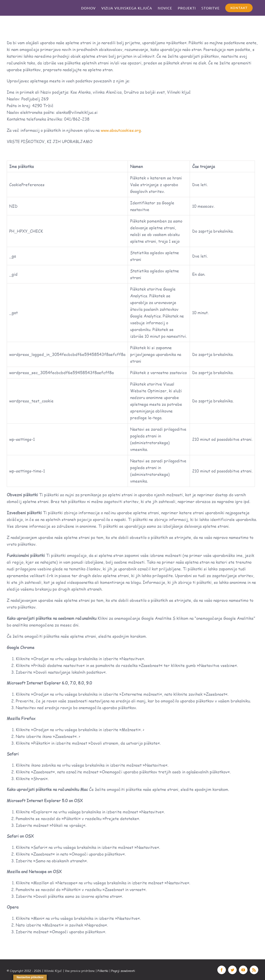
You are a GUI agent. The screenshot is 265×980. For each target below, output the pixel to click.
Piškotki (103, 971)
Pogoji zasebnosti (123, 971)
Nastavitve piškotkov (30, 977)
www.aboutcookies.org (121, 130)
